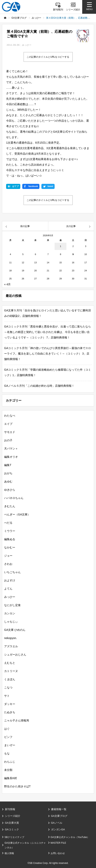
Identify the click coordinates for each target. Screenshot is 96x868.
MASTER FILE (58, 843)
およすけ (10, 580)
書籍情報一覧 (59, 809)
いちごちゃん (12, 572)
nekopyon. (11, 638)
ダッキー (10, 704)
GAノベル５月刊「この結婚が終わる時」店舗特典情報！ (39, 386)
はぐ (7, 729)
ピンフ (8, 737)
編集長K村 (11, 778)
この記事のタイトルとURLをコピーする (48, 57)
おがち (8, 473)
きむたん (10, 506)
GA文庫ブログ (59, 816)
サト (7, 696)
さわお (8, 564)
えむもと (10, 663)
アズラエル (11, 646)
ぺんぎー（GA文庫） (17, 514)
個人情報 (9, 853)
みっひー (27, 45)
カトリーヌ (11, 671)
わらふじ (10, 762)
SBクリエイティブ (14, 837)
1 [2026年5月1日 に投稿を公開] (61, 246)
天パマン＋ (11, 449)
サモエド (10, 432)
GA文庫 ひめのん (15, 630)
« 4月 (7, 284)
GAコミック (12, 829)
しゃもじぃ (11, 622)
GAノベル (57, 823)
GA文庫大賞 (12, 823)
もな (7, 753)
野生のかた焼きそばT (17, 786)
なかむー (10, 547)
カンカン (10, 613)
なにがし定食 (12, 605)
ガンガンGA (58, 829)
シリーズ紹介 (13, 816)
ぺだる (8, 523)
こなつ (8, 687)
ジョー (8, 556)
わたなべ (10, 416)
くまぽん (10, 679)
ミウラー (10, 531)
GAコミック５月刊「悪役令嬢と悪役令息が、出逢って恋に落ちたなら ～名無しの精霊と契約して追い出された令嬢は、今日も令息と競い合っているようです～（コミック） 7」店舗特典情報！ (49, 332)
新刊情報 (10, 809)
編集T (8, 465)
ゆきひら (10, 490)
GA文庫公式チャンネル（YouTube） (70, 837)
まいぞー (10, 745)
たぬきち (10, 712)
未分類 (8, 770)
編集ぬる (10, 539)
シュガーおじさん (15, 655)
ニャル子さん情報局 (17, 720)
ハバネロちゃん (14, 498)
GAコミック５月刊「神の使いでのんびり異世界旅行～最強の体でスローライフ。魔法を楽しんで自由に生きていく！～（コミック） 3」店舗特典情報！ (48, 354)
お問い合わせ (58, 853)
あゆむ (8, 481)
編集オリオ (11, 457)
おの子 (8, 440)
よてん (8, 589)
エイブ (8, 424)
